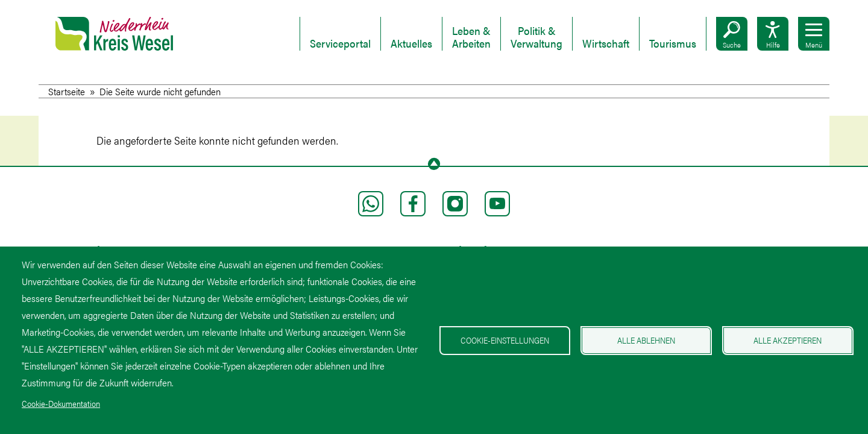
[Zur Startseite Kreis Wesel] (114, 42)
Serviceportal (340, 44)
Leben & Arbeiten (471, 37)
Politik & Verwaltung (536, 37)
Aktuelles (411, 44)
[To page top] (434, 164)
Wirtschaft (606, 44)
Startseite (67, 91)
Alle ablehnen (646, 340)
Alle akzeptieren (788, 340)
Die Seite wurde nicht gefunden (160, 91)
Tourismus (673, 44)
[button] (732, 34)
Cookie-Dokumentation (61, 404)
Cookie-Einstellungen (505, 340)
